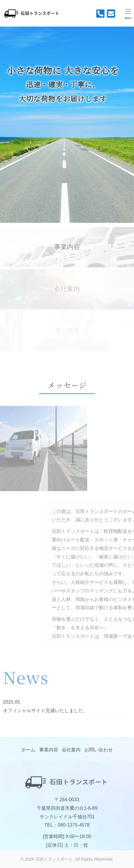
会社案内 (71, 752)
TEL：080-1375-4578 (67, 830)
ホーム (28, 752)
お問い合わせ (99, 752)
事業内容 (67, 250)
